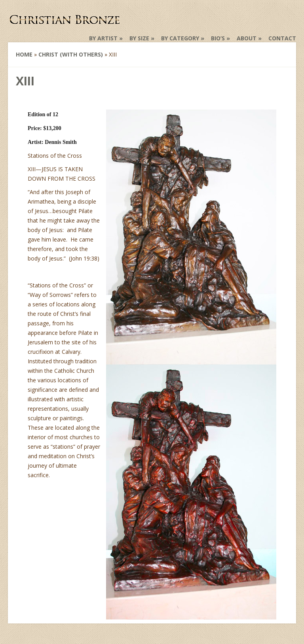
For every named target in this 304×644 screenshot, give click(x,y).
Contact (282, 38)
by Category (180, 38)
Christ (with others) (71, 54)
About (247, 38)
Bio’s (218, 38)
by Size (139, 38)
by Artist (103, 38)
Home (24, 54)
